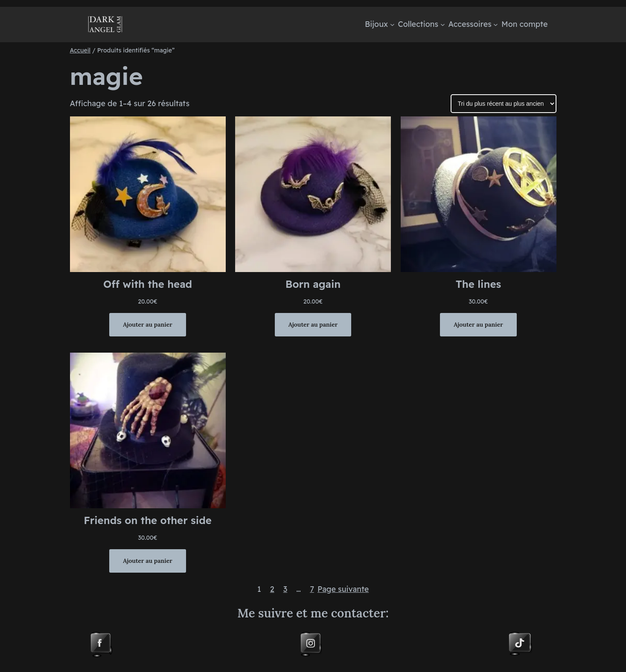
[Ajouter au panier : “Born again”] (313, 324)
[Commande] (504, 104)
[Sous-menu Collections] (443, 25)
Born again (313, 284)
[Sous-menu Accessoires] (496, 25)
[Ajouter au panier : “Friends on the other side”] (147, 561)
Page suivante (343, 589)
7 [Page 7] (312, 589)
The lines (478, 284)
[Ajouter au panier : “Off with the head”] (147, 324)
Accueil (80, 50)
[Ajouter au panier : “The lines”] (478, 324)
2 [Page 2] (272, 589)
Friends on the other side (148, 520)
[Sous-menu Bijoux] (392, 25)
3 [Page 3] (285, 589)
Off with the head (148, 284)
